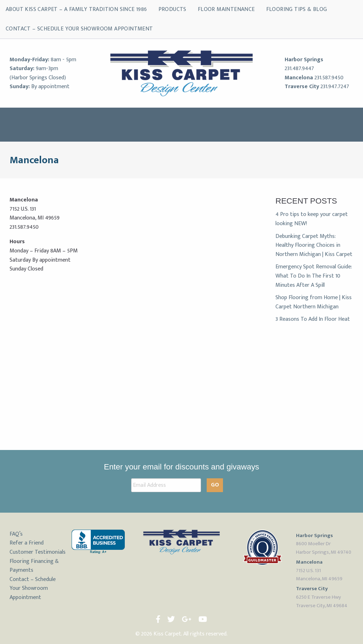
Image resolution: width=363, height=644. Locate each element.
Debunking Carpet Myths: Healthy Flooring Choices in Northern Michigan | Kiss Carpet (314, 245)
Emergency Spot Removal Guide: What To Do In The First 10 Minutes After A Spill (314, 276)
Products (172, 9)
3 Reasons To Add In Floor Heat (313, 319)
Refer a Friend (27, 543)
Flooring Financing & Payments (34, 566)
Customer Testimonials (38, 552)
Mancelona (299, 78)
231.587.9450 (329, 78)
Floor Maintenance (226, 9)
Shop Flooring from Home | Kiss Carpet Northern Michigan (314, 302)
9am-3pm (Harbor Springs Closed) (38, 73)
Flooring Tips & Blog (297, 9)
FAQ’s (16, 534)
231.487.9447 (299, 69)
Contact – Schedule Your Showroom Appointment (79, 29)
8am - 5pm (63, 60)
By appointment (50, 87)
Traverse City (302, 87)
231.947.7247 (335, 87)
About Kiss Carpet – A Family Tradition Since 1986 (76, 9)
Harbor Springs (304, 60)
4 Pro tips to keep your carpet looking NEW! (312, 219)
